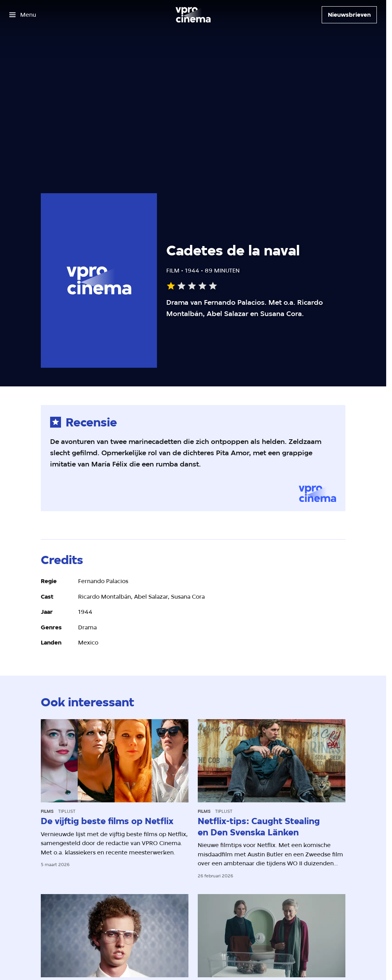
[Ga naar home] (193, 15)
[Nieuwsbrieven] (349, 15)
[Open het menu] (23, 15)
